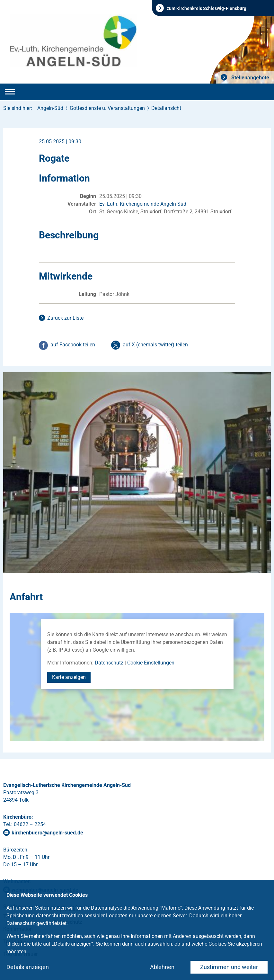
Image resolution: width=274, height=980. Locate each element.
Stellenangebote (250, 78)
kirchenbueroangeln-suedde (47, 833)
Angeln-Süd (50, 108)
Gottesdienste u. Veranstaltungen (107, 108)
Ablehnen (162, 967)
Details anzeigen (28, 967)
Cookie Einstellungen (151, 663)
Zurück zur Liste (65, 318)
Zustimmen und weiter (229, 967)
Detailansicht (166, 108)
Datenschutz (109, 663)
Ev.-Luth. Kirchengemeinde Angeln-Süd (143, 204)
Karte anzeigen (69, 677)
